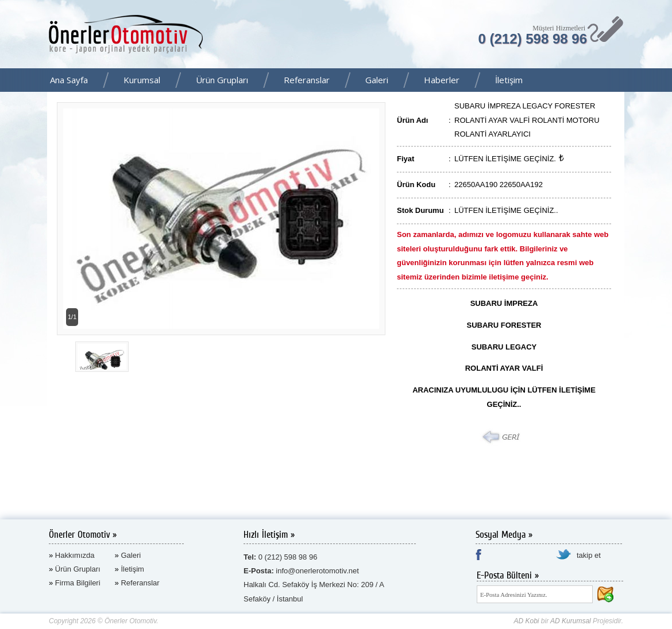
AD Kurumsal (571, 621)
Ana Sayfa (69, 80)
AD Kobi (526, 621)
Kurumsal (142, 80)
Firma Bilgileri (78, 583)
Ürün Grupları (222, 80)
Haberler (442, 80)
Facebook (660, 81)
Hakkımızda (75, 555)
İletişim (509, 80)
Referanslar (307, 80)
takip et (589, 555)
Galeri (377, 80)
